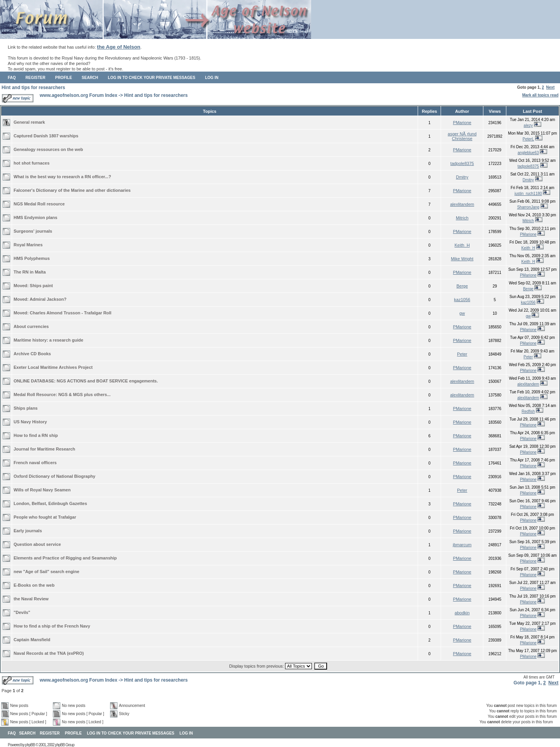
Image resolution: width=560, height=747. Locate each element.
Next (550, 87)
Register (36, 78)
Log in (212, 78)
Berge (462, 286)
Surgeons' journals (33, 231)
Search (90, 78)
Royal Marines (28, 245)
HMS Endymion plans (35, 217)
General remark (29, 122)
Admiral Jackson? (48, 299)
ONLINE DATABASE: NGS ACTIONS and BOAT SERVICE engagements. (86, 381)
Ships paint (41, 286)
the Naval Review (31, 599)
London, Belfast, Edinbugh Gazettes (50, 503)
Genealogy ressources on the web (48, 149)
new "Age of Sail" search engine (46, 572)
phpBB (30, 745)
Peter (462, 354)
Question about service (37, 544)
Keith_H (462, 245)
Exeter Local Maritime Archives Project (53, 367)
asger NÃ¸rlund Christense (462, 136)
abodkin (462, 613)
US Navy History (30, 422)
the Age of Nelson (119, 47)
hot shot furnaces (31, 163)
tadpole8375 (462, 163)
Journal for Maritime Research (44, 449)
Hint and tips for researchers (33, 88)
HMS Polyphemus (32, 258)
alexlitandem (462, 204)
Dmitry (462, 177)
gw (462, 313)
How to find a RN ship (36, 435)
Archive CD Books (32, 354)
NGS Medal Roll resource (39, 204)
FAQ (12, 78)
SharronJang (528, 207)
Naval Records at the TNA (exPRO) (49, 653)
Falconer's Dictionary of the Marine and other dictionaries (72, 190)
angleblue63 (528, 153)
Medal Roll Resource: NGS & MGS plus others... (62, 395)
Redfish (528, 411)
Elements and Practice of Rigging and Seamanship (65, 558)
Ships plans (26, 408)
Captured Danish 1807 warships (46, 136)
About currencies (31, 326)
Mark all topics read (540, 95)
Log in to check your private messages (151, 78)
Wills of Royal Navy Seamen (42, 490)
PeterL (528, 139)
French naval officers (35, 463)
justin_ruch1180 (528, 194)
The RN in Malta (30, 272)
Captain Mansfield (32, 640)
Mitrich (462, 218)
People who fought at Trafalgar (45, 517)
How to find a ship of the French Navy (52, 626)
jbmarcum (462, 545)
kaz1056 (462, 300)
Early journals (28, 531)
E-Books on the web (34, 585)
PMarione (462, 123)
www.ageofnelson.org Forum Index (79, 95)
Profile (64, 78)
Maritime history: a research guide (48, 340)
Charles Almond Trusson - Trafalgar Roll (71, 313)
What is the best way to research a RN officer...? (62, 177)
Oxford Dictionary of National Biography (54, 476)
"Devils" (22, 612)
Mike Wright (462, 259)
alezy (528, 125)
